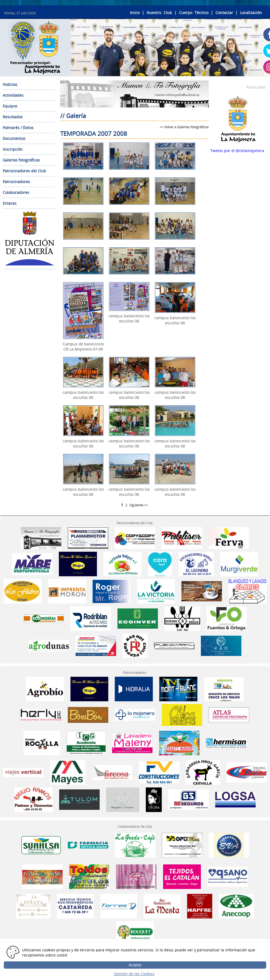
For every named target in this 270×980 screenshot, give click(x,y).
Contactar (224, 13)
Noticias (10, 84)
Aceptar (135, 965)
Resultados (13, 117)
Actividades (13, 95)
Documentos (14, 138)
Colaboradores (16, 192)
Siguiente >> (139, 505)
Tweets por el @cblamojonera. (238, 151)
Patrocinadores (16, 182)
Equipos (10, 106)
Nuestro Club (159, 13)
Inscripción (13, 149)
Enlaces (10, 203)
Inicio (135, 13)
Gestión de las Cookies (134, 974)
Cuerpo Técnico (194, 13)
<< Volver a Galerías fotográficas (184, 127)
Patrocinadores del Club (24, 171)
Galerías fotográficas (21, 160)
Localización (251, 13)
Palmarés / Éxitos (18, 128)
